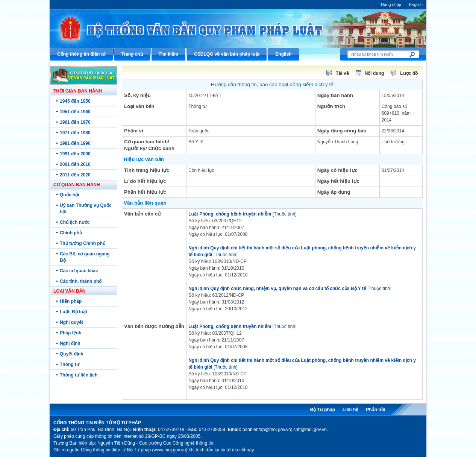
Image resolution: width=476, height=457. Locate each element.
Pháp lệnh (71, 333)
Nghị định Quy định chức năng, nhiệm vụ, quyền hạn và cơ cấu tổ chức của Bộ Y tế (277, 288)
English (416, 5)
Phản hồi (375, 410)
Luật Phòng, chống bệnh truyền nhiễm (230, 214)
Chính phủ (71, 233)
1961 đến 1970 (75, 122)
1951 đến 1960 (75, 112)
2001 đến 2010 (75, 164)
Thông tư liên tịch (79, 375)
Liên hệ (350, 410)
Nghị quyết (71, 322)
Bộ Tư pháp (323, 410)
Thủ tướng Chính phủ (83, 243)
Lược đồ (409, 73)
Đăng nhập (391, 5)
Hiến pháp (71, 301)
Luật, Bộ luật (74, 312)
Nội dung (374, 73)
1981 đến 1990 (75, 143)
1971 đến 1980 (75, 133)
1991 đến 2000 (75, 154)
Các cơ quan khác (79, 271)
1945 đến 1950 (75, 101)
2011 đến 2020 (75, 175)
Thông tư (70, 364)
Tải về (342, 73)
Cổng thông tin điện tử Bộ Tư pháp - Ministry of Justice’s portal (238, 28)
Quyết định (72, 354)
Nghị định (70, 343)
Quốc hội (69, 195)
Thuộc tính (284, 214)
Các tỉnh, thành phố (81, 281)
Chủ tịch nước (75, 222)
